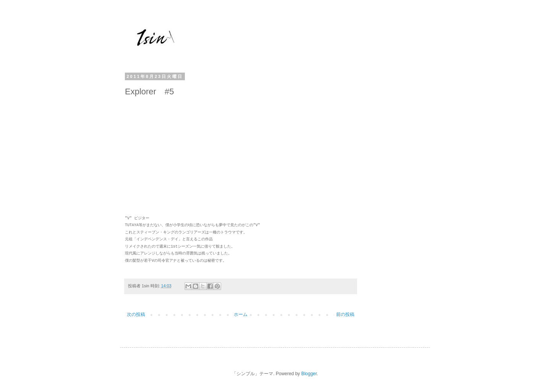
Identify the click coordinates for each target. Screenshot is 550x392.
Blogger (309, 374)
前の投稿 (345, 314)
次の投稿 (136, 314)
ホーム (241, 314)
